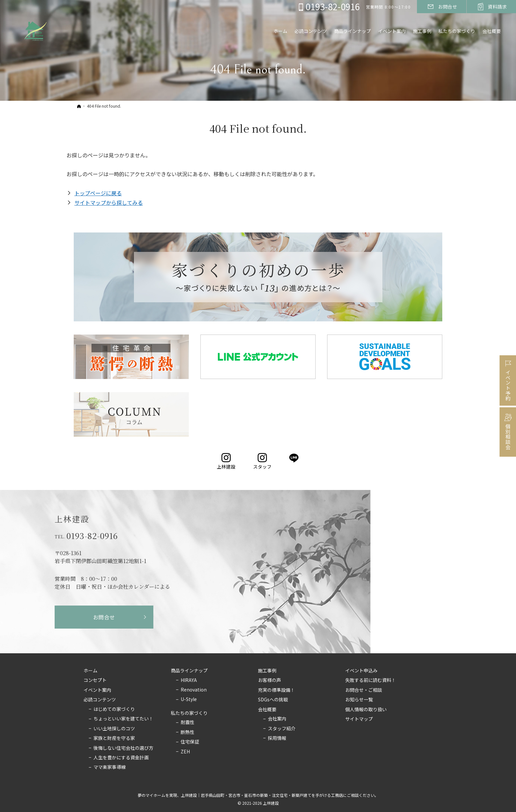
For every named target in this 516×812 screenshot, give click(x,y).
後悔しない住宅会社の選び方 (123, 748)
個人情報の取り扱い (366, 710)
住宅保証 (190, 742)
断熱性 (188, 732)
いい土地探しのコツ (114, 729)
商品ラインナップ (189, 671)
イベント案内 (97, 690)
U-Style (189, 699)
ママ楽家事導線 (110, 767)
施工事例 (267, 671)
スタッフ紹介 (282, 729)
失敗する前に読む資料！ (371, 680)
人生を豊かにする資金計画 (121, 758)
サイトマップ (359, 719)
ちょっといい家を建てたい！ (123, 719)
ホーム (90, 671)
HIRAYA (189, 680)
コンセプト (95, 680)
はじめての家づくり (114, 709)
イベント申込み (361, 671)
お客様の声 (270, 680)
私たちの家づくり (189, 713)
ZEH (185, 752)
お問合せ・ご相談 (364, 690)
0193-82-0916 (92, 536)
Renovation (194, 690)
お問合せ (104, 617)
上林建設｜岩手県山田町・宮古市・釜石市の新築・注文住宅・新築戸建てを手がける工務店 (262, 795)
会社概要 (267, 710)
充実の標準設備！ (276, 690)
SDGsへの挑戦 (273, 700)
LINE (294, 458)
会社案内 (277, 719)
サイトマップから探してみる (109, 203)
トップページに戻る (98, 193)
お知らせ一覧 (359, 700)
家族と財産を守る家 (114, 738)
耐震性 (188, 722)
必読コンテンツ (100, 700)
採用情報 (277, 738)
